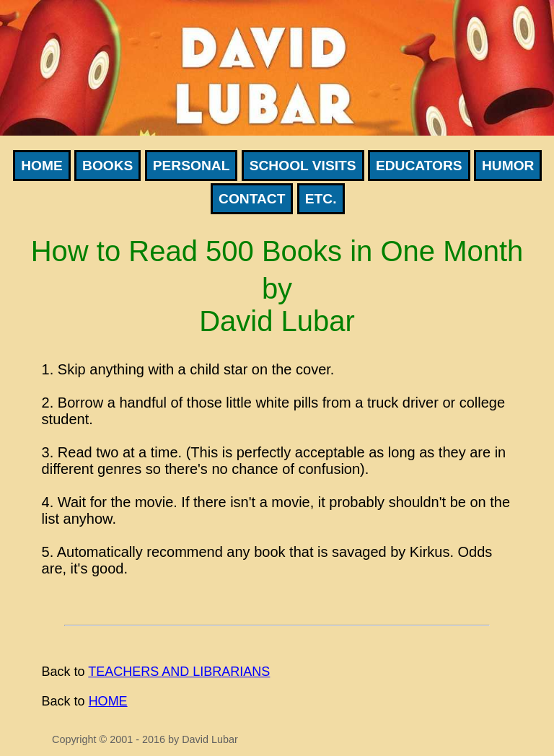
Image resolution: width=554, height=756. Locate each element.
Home (42, 166)
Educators (419, 166)
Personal (192, 166)
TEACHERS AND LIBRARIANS (179, 672)
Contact (252, 199)
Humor (508, 166)
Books (107, 166)
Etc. (321, 199)
